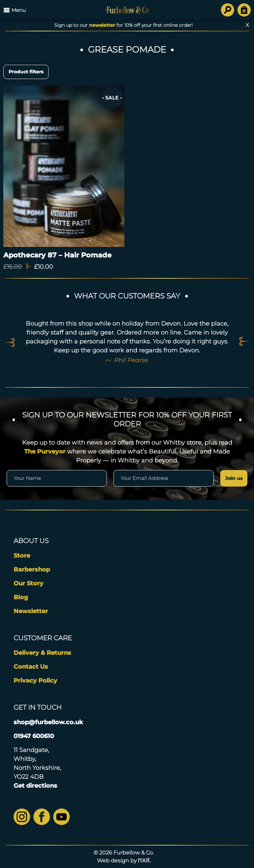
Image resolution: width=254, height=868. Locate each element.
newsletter (102, 25)
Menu (15, 10)
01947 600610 (34, 736)
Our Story (28, 583)
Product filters (26, 72)
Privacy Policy (35, 681)
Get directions (35, 786)
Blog (21, 597)
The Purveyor (45, 452)
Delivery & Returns (42, 653)
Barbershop (32, 570)
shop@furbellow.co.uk (48, 722)
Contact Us (31, 667)
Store (22, 556)
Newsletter (31, 611)
